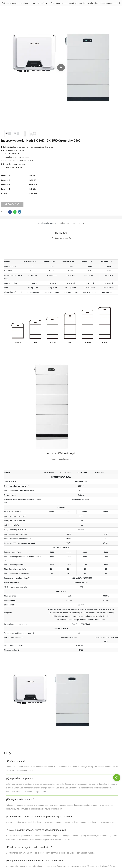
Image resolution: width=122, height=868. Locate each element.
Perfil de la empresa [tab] (67, 223)
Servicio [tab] (81, 223)
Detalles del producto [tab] (47, 223)
